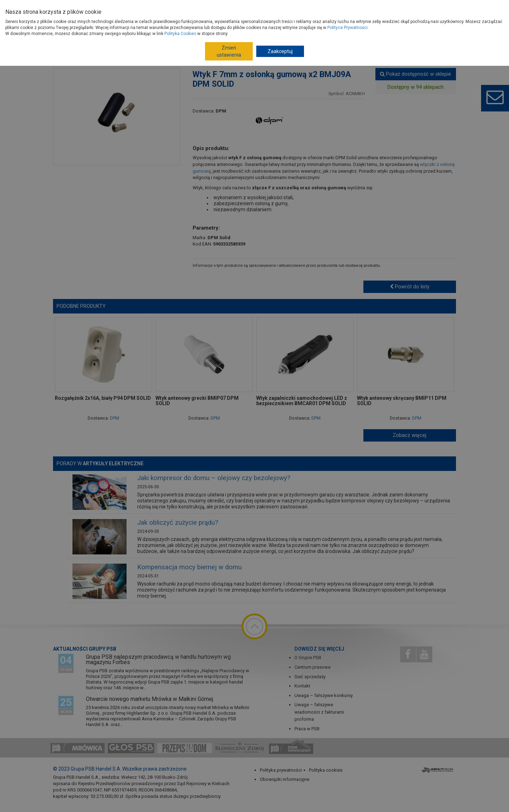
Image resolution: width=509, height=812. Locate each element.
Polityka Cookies (180, 34)
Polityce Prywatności (347, 28)
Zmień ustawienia (229, 51)
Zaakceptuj (280, 51)
